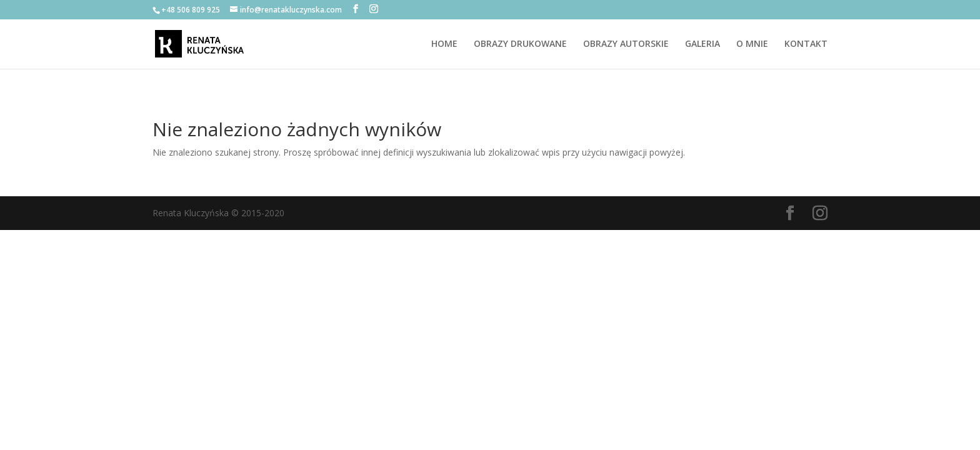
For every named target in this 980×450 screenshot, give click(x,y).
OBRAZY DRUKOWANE (520, 44)
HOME (444, 44)
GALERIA (702, 44)
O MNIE (752, 44)
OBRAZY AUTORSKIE (626, 44)
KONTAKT (806, 44)
